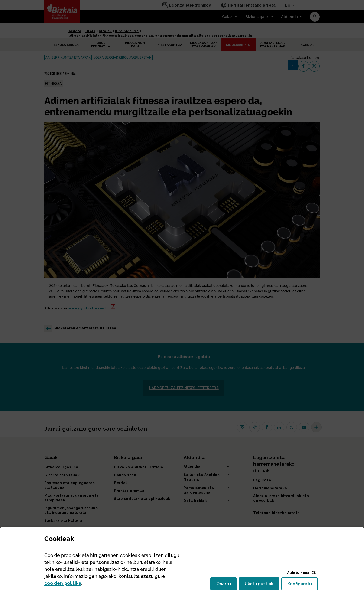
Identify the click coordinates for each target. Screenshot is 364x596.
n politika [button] (63, 583)
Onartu (227, 585)
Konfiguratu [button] (303, 585)
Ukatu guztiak (260, 585)
